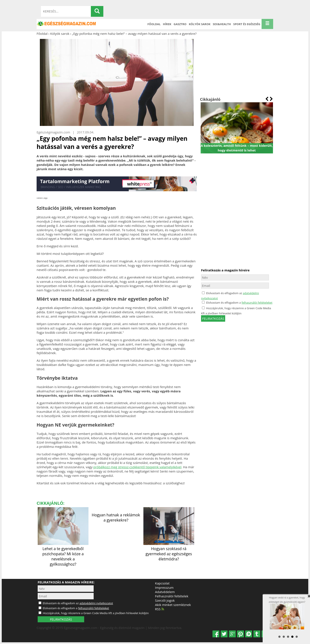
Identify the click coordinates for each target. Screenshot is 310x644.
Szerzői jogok (165, 600)
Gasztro (180, 24)
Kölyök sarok (200, 24)
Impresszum (164, 587)
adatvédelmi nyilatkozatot (96, 603)
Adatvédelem (165, 592)
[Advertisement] (237, 66)
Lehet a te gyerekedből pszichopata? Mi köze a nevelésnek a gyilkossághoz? (63, 554)
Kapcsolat (162, 583)
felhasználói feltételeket (257, 303)
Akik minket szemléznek (173, 605)
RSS (160, 609)
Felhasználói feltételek (172, 596)
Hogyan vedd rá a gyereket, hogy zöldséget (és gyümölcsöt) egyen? (287, 613)
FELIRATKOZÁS (61, 619)
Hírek (167, 24)
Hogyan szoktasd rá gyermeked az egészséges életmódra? (169, 551)
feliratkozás (213, 318)
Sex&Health (222, 24)
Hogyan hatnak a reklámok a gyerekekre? (116, 517)
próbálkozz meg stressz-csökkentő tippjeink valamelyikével (137, 467)
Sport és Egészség (247, 24)
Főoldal (154, 24)
